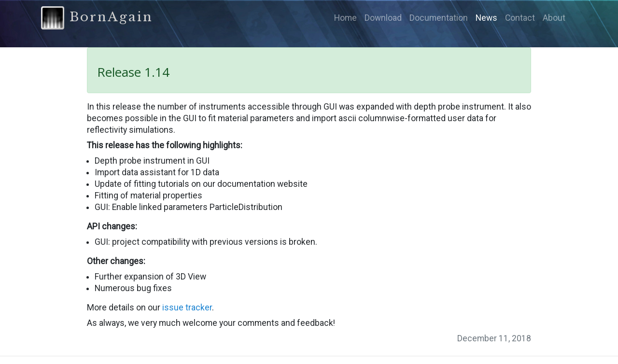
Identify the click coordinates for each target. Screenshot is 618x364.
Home (345, 18)
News (486, 18)
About (554, 18)
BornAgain (97, 18)
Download (383, 18)
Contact (520, 18)
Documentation (439, 18)
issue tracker (187, 308)
